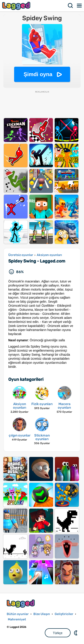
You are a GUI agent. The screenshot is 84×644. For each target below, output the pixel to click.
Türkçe (58, 633)
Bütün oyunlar (18, 614)
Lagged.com (21, 603)
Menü (80, 6)
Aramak (71, 6)
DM (76, 633)
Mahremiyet (17, 619)
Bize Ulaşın (42, 614)
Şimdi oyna (38, 74)
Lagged (17, 6)
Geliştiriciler (64, 614)
